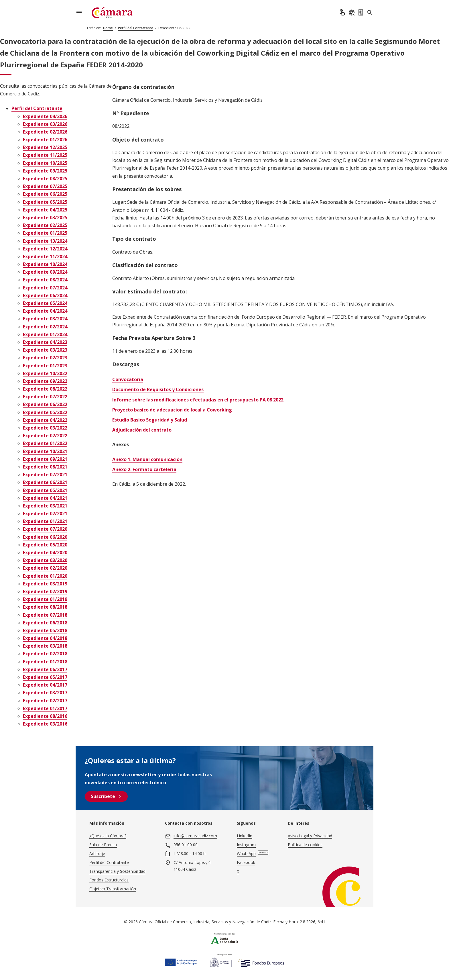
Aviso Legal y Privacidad (310, 836)
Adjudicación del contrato (142, 430)
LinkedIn (245, 836)
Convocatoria (128, 379)
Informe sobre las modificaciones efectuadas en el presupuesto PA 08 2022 (198, 400)
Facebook (246, 862)
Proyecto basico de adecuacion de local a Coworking (172, 410)
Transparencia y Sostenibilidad (117, 871)
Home (108, 28)
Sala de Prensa (103, 845)
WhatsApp (246, 853)
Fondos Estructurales (109, 880)
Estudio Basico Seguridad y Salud (150, 420)
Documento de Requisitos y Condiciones (158, 389)
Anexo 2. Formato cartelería (144, 469)
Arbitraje (97, 853)
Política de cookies (305, 845)
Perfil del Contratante (136, 28)
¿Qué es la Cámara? (108, 836)
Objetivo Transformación (113, 889)
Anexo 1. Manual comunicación (147, 459)
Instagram (246, 845)
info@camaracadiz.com (195, 836)
